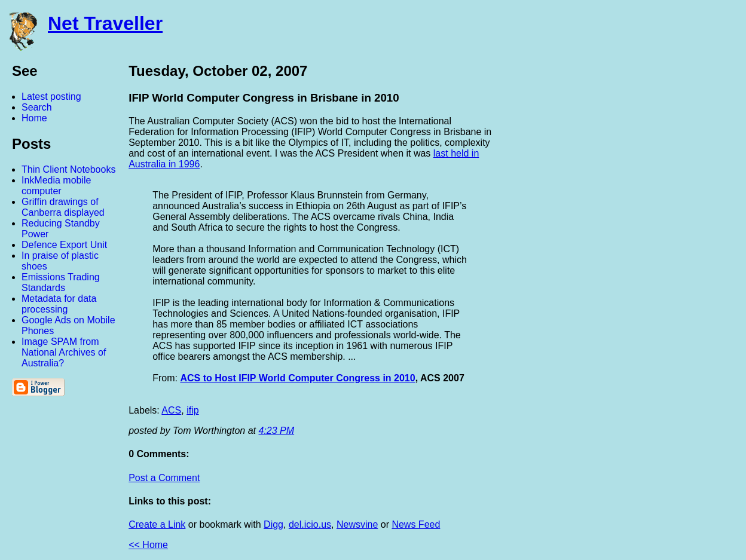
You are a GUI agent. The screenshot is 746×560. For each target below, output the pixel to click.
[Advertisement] (614, 241)
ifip (192, 410)
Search (37, 107)
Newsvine (357, 524)
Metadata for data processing (59, 304)
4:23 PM (277, 431)
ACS (171, 410)
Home (34, 118)
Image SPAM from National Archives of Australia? (64, 352)
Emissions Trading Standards (61, 282)
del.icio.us (310, 524)
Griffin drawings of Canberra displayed (63, 207)
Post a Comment (164, 478)
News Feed (416, 524)
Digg (273, 524)
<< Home (148, 545)
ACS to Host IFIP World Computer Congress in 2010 (297, 378)
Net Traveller (105, 23)
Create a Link (157, 524)
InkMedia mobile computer (56, 186)
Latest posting (51, 97)
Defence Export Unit (64, 245)
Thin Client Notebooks (68, 169)
